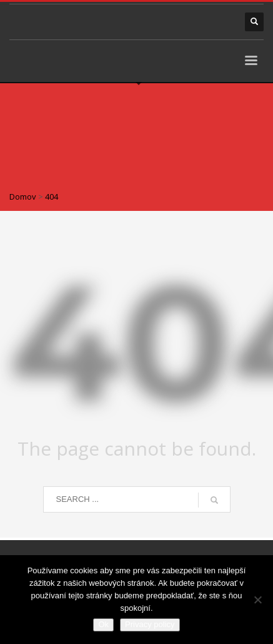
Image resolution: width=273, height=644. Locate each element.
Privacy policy (150, 624)
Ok (103, 624)
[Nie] (257, 600)
